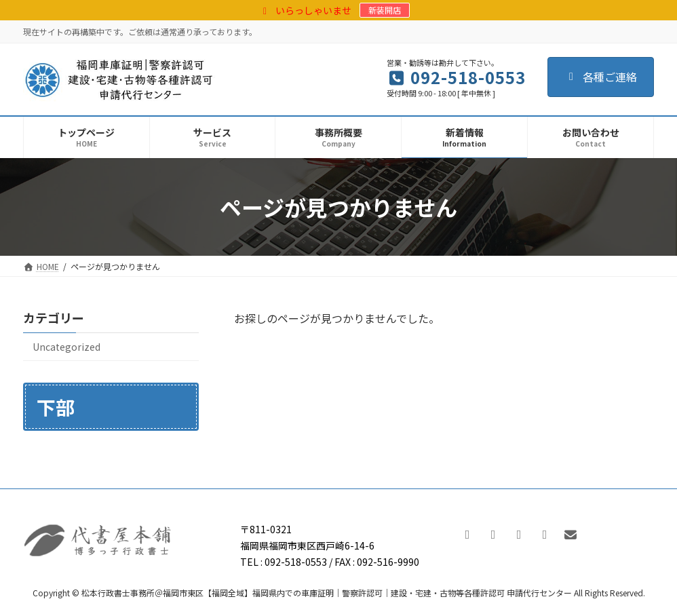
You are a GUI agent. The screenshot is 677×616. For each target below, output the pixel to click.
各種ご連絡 (601, 77)
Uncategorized (66, 347)
